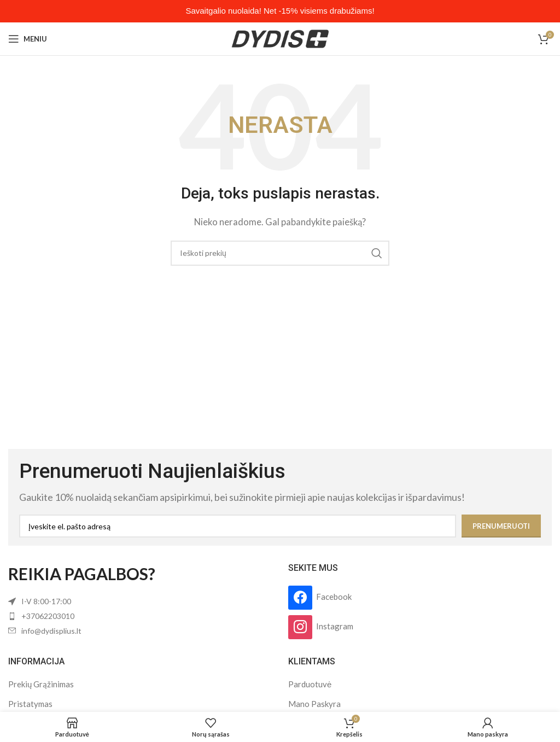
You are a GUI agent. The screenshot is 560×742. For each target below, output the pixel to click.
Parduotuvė (310, 684)
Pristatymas (30, 704)
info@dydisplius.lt (51, 631)
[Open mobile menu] (28, 39)
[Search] (280, 253)
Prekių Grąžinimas (41, 684)
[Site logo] (280, 38)
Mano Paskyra (314, 704)
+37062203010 (48, 616)
